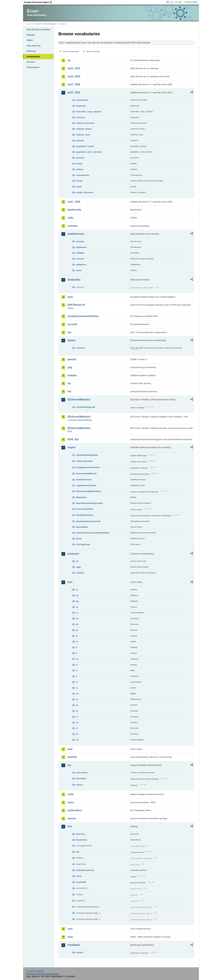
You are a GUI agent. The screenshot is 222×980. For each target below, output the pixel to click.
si (77, 728)
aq (69, 60)
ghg (70, 367)
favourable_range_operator (89, 112)
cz (77, 613)
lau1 (70, 582)
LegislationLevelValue (86, 485)
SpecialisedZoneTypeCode (88, 521)
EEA (39, 2)
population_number (85, 146)
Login (171, 2)
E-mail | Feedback (35, 971)
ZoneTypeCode (83, 544)
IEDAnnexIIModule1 (79, 400)
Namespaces (33, 67)
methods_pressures (85, 123)
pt (77, 711)
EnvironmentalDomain (86, 474)
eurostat (72, 324)
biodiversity (74, 210)
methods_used (83, 135)
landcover (73, 554)
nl (77, 699)
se (77, 723)
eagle (79, 567)
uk (77, 740)
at (77, 590)
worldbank (74, 945)
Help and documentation (38, 29)
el (77, 636)
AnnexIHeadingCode (86, 407)
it (77, 670)
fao (69, 332)
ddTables (80, 253)
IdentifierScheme (84, 480)
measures (81, 117)
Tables (30, 40)
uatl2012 (80, 573)
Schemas (31, 51)
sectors (80, 785)
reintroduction (83, 175)
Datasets (31, 35)
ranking (80, 169)
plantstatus (81, 778)
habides (72, 375)
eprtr (70, 297)
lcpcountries (82, 773)
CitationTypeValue (84, 461)
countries (80, 348)
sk (77, 734)
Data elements (34, 46)
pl (77, 705)
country (80, 952)
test (70, 826)
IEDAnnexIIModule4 (79, 428)
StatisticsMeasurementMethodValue (93, 533)
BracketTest (81, 840)
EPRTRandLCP (76, 305)
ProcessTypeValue (85, 509)
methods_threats (84, 129)
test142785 (81, 882)
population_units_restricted (89, 152)
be (77, 595)
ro (77, 717)
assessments (82, 100)
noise (71, 802)
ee (77, 630)
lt (77, 676)
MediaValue (81, 497)
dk (77, 624)
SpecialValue (82, 527)
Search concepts (93, 51)
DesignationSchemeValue (88, 467)
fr (77, 653)
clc (77, 561)
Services (31, 62)
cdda (70, 218)
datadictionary (76, 234)
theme (79, 539)
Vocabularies (33, 57)
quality (79, 164)
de (77, 618)
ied (69, 391)
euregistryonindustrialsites (83, 316)
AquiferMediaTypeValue (87, 455)
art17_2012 (74, 93)
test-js (79, 876)
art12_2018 (74, 76)
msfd (70, 794)
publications (75, 810)
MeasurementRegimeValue (88, 491)
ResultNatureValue (85, 515)
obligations (81, 265)
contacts (80, 241)
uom (70, 929)
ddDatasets (81, 247)
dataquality (74, 280)
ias (69, 383)
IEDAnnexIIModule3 (79, 417)
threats (79, 181)
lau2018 (72, 757)
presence (80, 158)
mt (77, 694)
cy (77, 607)
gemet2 (72, 359)
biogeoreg (81, 106)
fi (77, 647)
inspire (72, 447)
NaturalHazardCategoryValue (89, 503)
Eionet (38, 24)
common (73, 226)
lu (77, 682)
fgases (71, 340)
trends (79, 187)
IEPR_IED (73, 439)
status (79, 270)
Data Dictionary (49, 24)
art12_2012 (74, 68)
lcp (69, 765)
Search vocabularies (71, 51)
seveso (72, 818)
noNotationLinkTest (85, 870)
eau (78, 852)
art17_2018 (74, 202)
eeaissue (80, 259)
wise (70, 937)
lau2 (70, 749)
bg (77, 601)
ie (77, 665)
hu (77, 659)
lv (77, 688)
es (77, 642)
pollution (80, 140)
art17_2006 (74, 84)
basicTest (80, 834)
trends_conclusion (85, 192)
